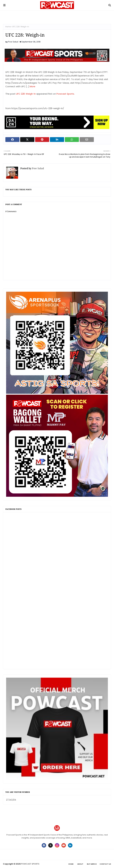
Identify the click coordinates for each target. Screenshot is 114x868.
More (32, 86)
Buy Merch (92, 864)
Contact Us (105, 864)
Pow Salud (13, 42)
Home (8, 27)
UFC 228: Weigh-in (26, 94)
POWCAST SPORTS (30, 864)
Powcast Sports (65, 94)
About (80, 864)
